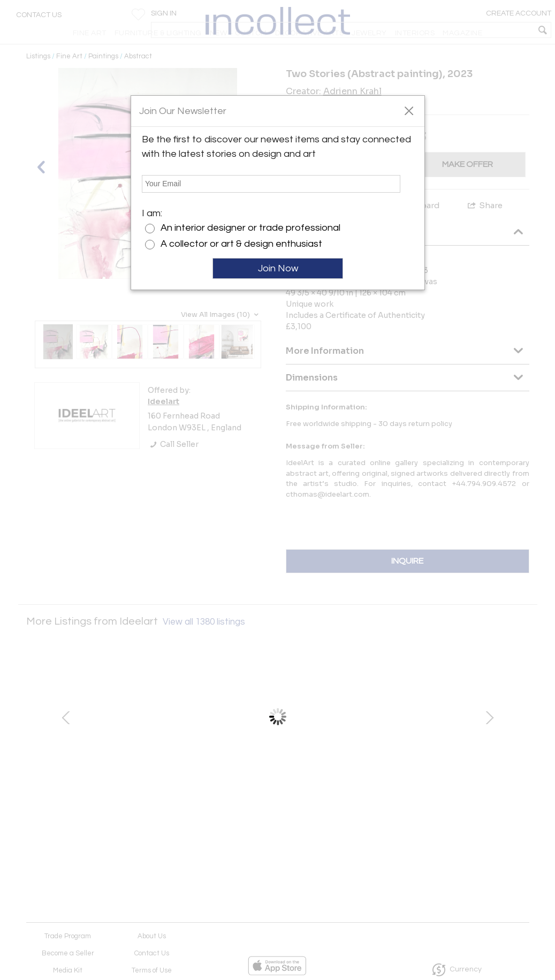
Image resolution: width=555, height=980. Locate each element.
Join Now (278, 268)
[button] (409, 110)
